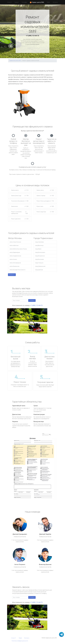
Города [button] (16, 2)
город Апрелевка (39, 242)
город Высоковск (39, 259)
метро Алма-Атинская (15, 242)
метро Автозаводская (15, 263)
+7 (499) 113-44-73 (32, 36)
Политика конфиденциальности (20, 641)
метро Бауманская (14, 266)
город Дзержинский (40, 266)
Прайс (48, 2)
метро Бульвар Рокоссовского (18, 270)
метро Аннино (13, 259)
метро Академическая (15, 256)
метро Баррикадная (15, 252)
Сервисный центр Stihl (15, 61)
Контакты (55, 2)
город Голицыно (39, 263)
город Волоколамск (40, 252)
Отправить (32, 300)
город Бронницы (39, 245)
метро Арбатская (14, 245)
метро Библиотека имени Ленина (18, 249)
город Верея (38, 249)
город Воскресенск (40, 256)
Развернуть (12, 275)
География (24, 2)
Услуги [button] (9, 2)
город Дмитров (39, 270)
